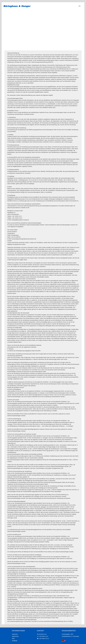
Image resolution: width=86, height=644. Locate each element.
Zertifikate (15, 641)
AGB (13, 639)
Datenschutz (15, 636)
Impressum (15, 634)
